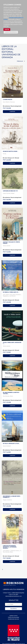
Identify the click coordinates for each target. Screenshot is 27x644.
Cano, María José (7, 295)
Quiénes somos (13, 616)
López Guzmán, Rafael (9, 193)
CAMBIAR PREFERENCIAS (11, 32)
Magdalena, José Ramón (9, 296)
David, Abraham (17, 295)
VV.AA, (5, 154)
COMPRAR (12, 112)
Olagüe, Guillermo (7, 500)
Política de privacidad (13, 617)
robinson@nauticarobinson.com (13, 596)
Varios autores (7, 246)
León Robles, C (7, 551)
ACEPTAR (7, 30)
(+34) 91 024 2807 (13, 594)
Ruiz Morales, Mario (8, 396)
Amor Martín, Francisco (9, 102)
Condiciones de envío (14, 619)
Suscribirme (13, 609)
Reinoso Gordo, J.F (16, 551)
